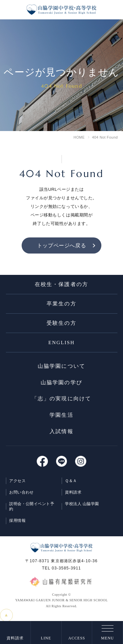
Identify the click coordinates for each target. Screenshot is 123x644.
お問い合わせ (22, 497)
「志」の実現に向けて (61, 402)
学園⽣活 (61, 419)
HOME (79, 138)
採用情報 (18, 525)
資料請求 (73, 497)
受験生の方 (61, 325)
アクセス (18, 485)
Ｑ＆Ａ (71, 485)
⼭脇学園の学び (61, 386)
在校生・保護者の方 (61, 286)
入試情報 (61, 436)
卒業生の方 (61, 305)
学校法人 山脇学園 (82, 508)
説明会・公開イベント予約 (32, 511)
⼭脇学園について (61, 369)
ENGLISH (61, 345)
